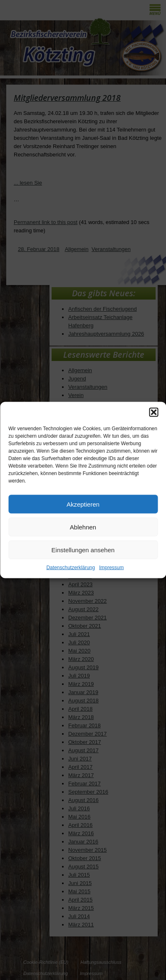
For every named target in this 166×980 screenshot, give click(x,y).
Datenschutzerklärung (71, 568)
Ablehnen (83, 527)
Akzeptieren (83, 504)
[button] (154, 412)
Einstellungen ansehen (83, 550)
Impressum (111, 568)
